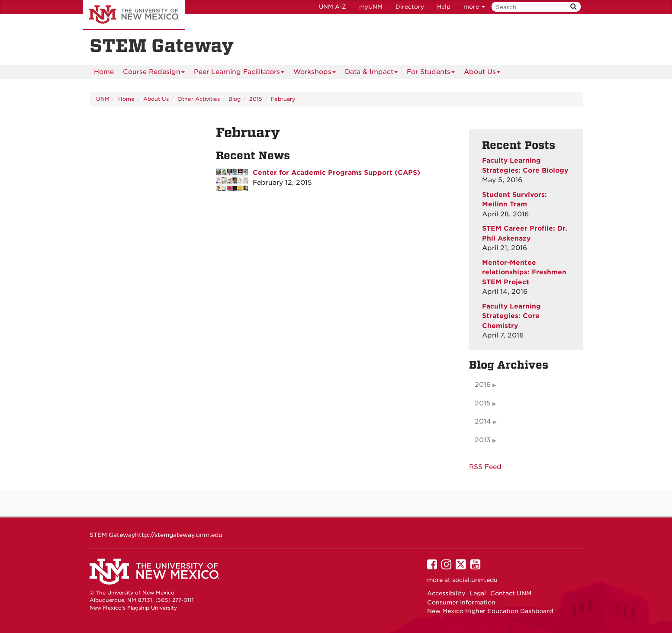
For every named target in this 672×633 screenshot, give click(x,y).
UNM (103, 99)
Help (444, 7)
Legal (478, 593)
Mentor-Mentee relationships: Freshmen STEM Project (524, 272)
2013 (483, 440)
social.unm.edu (475, 580)
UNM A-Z (333, 7)
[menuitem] (104, 72)
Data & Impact (371, 73)
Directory (410, 7)
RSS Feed (485, 467)
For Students (431, 73)
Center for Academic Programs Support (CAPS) (336, 173)
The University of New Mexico (134, 15)
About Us (482, 73)
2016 (483, 385)
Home (104, 72)
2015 (256, 99)
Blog (235, 99)
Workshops (315, 73)
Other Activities (199, 99)
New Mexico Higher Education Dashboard (490, 611)
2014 (483, 421)
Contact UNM (511, 593)
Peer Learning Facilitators (239, 73)
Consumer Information (461, 602)
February (283, 99)
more (474, 7)
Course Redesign (154, 73)
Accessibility (446, 593)
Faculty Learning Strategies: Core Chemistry (511, 316)
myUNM (371, 7)
